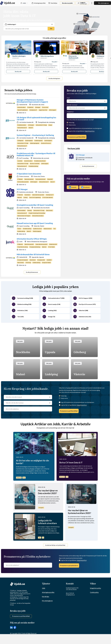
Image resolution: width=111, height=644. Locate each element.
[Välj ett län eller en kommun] (85, 108)
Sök (51, 29)
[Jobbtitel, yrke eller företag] (26, 29)
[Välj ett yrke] (85, 101)
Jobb (44, 588)
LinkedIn (73, 187)
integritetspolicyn (82, 560)
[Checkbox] (67, 131)
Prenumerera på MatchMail (77, 137)
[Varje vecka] (67, 125)
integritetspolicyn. (90, 131)
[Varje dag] (67, 123)
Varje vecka (72, 125)
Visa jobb (55, 62)
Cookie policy (94, 592)
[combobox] (29, 26)
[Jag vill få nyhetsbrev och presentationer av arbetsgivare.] (67, 128)
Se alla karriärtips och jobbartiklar (55, 545)
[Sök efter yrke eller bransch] (26, 397)
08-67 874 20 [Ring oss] (70, 593)
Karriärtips (54, 3)
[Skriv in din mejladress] (28, 565)
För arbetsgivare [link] (102, 3)
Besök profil (18, 72)
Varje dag (71, 122)
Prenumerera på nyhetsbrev (69, 565)
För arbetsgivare (47, 601)
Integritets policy (95, 588)
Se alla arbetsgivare (54, 78)
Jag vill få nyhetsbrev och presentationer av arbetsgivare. (85, 128)
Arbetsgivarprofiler (40, 3)
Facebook (85, 187)
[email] (87, 116)
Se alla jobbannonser (32, 272)
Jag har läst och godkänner (82, 131)
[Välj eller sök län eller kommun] (26, 403)
